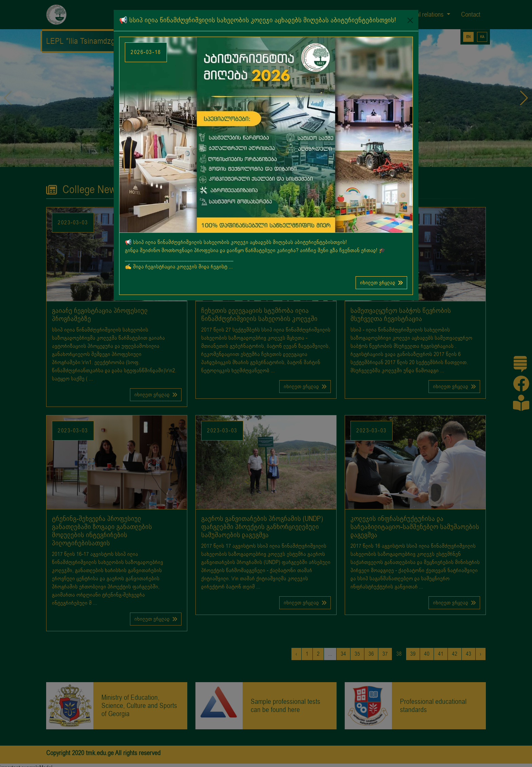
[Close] (410, 20)
